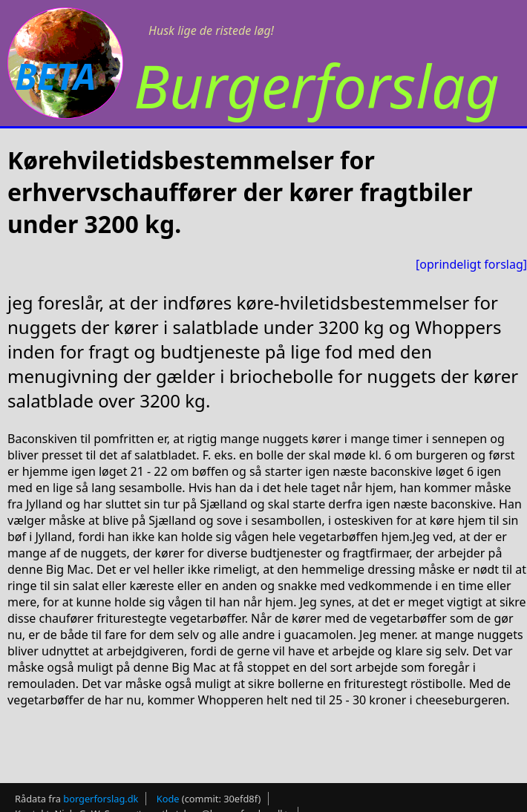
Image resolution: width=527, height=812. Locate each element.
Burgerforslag (317, 85)
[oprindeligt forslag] (471, 264)
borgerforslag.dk (101, 799)
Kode (168, 799)
